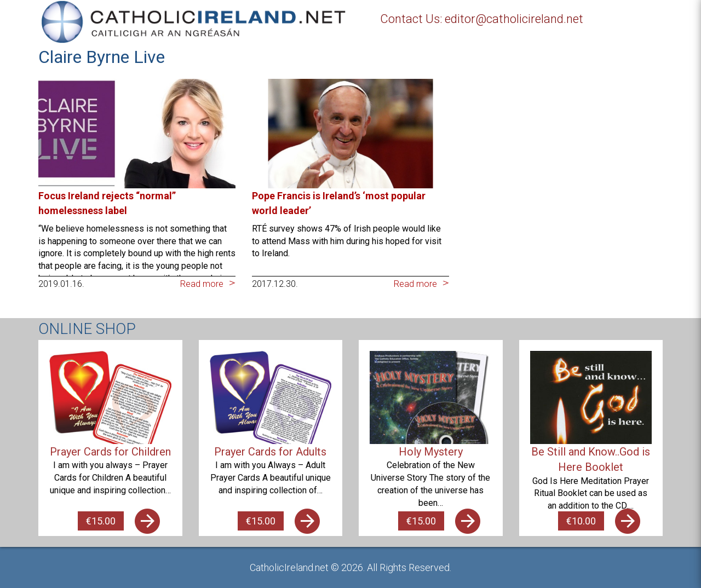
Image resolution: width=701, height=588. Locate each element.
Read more (202, 284)
